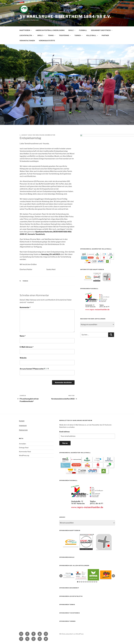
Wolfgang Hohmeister (46, 135)
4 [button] (83, 582)
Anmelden (23, 444)
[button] (61, 576)
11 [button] (97, 582)
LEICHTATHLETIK (27, 35)
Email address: (65, 432)
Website (23, 358)
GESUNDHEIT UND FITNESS (102, 30)
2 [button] (80, 582)
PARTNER (105, 35)
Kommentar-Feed (25, 452)
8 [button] (91, 582)
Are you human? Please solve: (47, 371)
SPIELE (41, 35)
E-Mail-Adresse (27, 347)
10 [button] (95, 582)
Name (23, 336)
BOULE (72, 30)
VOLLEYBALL (92, 35)
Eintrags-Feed (24, 448)
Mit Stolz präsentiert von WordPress (71, 634)
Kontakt (22, 421)
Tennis (25, 281)
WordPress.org (24, 455)
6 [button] (87, 582)
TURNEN (79, 35)
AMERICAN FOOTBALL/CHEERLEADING (50, 30)
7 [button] (89, 582)
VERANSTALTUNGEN (27, 41)
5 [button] (85, 582)
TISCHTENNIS (65, 35)
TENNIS (52, 35)
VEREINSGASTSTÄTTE (47, 41)
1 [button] (78, 582)
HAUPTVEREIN (26, 30)
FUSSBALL (83, 30)
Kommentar (25, 307)
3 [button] (81, 582)
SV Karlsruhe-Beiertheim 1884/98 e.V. (65, 16)
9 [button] (93, 582)
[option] (88, 204)
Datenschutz (23, 430)
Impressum (23, 425)
